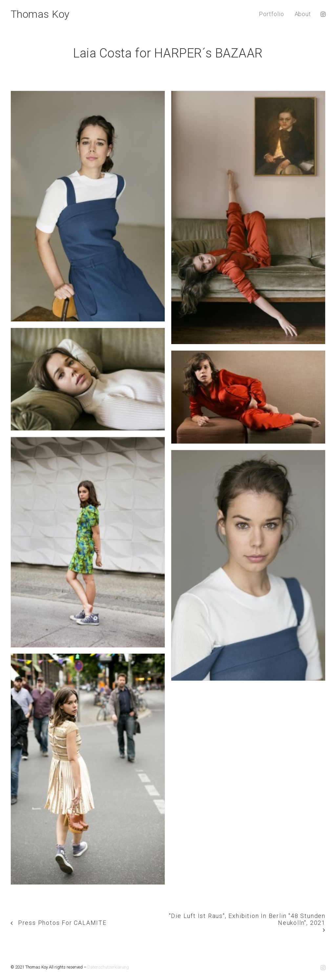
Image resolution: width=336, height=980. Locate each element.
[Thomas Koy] (40, 14)
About (303, 14)
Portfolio (271, 14)
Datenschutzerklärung (108, 967)
